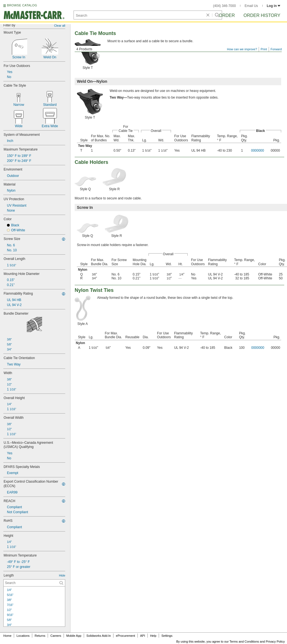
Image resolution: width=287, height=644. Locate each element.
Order (227, 15)
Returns (40, 636)
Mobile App (74, 636)
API (143, 636)
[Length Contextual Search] (34, 583)
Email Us (251, 6)
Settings (167, 636)
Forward (276, 49)
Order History (262, 15)
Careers (56, 636)
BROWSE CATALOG (22, 5)
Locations (23, 636)
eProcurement (126, 636)
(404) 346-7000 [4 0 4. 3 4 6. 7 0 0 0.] (225, 6)
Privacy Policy (275, 642)
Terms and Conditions (244, 642)
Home (7, 636)
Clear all (60, 26)
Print (264, 49)
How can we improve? (242, 49)
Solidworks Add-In (99, 636)
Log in (274, 6)
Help (153, 636)
